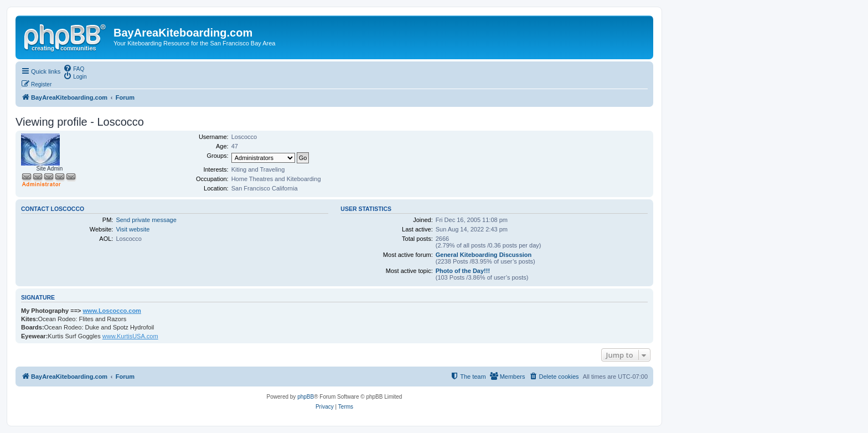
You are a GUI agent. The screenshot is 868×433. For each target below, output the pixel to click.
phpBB (306, 397)
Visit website (133, 229)
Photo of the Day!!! (463, 271)
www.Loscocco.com (112, 311)
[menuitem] (74, 68)
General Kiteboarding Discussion (484, 255)
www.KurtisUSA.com (130, 336)
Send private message (146, 220)
